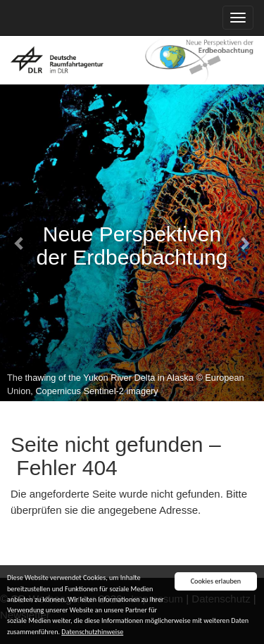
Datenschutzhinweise (92, 632)
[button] (20, 243)
